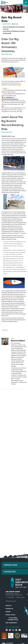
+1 (6, 597)
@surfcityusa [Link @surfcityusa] (9, 97)
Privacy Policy (10, 615)
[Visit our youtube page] (20, 630)
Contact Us (9, 609)
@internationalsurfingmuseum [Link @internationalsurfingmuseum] (10, 99)
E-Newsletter (10, 572)
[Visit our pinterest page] (16, 630)
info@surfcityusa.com (11, 601)
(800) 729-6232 (21, 597)
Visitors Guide (10, 565)
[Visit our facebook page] (7, 630)
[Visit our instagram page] (13, 630)
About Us (9, 606)
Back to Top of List (7, 54)
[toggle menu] (26, 2)
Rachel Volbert (6, 24)
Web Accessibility (11, 623)
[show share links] (5, 330)
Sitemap (8, 612)
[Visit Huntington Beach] (5, 3)
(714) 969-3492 (10, 597)
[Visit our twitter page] (10, 630)
